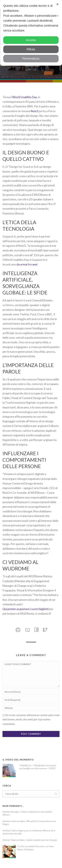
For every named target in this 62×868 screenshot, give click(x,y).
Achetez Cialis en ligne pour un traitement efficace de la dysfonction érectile (29, 832)
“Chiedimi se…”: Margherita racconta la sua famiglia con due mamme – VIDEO (38, 767)
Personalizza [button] (31, 59)
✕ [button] (57, 4)
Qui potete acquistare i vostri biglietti (26, 609)
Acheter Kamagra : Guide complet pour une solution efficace (27, 813)
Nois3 (34, 111)
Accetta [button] (31, 40)
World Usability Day (25, 97)
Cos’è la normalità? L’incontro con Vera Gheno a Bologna (35, 848)
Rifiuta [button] (31, 49)
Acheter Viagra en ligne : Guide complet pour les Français (30, 840)
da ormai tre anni (27, 264)
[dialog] (31, 33)
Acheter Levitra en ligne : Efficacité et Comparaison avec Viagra (29, 823)
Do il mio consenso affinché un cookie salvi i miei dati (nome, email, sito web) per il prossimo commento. (31, 719)
